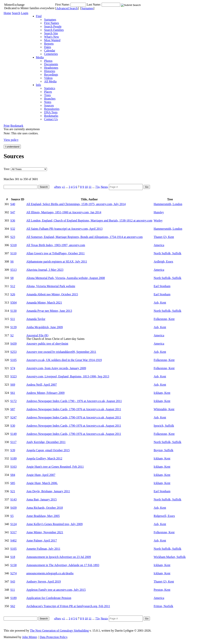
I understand (12, 147)
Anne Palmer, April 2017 (42, 540)
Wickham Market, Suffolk (170, 557)
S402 (13, 540)
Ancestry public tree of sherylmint (47, 344)
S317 (13, 532)
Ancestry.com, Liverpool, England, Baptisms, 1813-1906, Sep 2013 (68, 376)
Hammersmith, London (168, 204)
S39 (13, 450)
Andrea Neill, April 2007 (42, 385)
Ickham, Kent (162, 393)
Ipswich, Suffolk (164, 426)
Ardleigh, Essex (163, 262)
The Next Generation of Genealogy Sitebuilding (59, 631)
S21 (13, 491)
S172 (13, 401)
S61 (13, 393)
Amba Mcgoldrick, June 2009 (45, 327)
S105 (13, 360)
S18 (13, 557)
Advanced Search (67, 8)
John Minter (30, 637)
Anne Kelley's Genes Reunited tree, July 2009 (55, 524)
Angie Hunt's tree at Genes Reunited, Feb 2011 (55, 467)
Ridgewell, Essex (164, 516)
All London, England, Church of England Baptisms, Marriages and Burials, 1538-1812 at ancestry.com (89, 220)
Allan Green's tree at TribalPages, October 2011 (56, 253)
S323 (13, 376)
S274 (13, 573)
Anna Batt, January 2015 (42, 499)
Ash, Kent (160, 303)
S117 (13, 442)
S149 (13, 434)
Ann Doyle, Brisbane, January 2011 (48, 491)
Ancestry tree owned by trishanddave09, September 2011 (61, 352)
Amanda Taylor (36, 319)
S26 (13, 294)
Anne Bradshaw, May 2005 (43, 516)
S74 (13, 368)
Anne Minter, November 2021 (45, 532)
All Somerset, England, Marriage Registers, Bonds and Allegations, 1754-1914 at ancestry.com (85, 237)
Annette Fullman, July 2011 (43, 549)
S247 (13, 417)
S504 (13, 303)
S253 (13, 352)
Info (38, 85)
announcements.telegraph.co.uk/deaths (50, 573)
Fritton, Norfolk (163, 606)
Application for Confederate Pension (49, 598)
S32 (13, 229)
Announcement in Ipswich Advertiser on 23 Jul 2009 (59, 557)
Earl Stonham (162, 286)
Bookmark (17, 126)
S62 (13, 606)
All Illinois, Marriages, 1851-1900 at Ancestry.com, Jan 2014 (64, 212)
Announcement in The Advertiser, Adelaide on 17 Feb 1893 (63, 565)
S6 (12, 262)
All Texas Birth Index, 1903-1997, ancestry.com (56, 245)
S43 (13, 582)
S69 (13, 385)
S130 (13, 311)
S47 (13, 212)
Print (7, 126)
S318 (13, 245)
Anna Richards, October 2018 (45, 508)
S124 (13, 524)
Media (40, 57)
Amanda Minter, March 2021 (44, 303)
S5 (12, 516)
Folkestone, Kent (164, 319)
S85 (13, 483)
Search (16, 13)
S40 (13, 204)
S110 (13, 253)
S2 (12, 335)
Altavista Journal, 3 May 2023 (45, 270)
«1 (63, 187)
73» (98, 187)
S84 (13, 475)
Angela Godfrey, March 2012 (44, 458)
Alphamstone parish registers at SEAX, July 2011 (57, 262)
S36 (13, 220)
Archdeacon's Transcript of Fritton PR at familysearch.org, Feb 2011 (68, 606)
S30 (13, 426)
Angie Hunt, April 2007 (41, 475)
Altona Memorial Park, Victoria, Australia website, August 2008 (66, 278)
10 (86, 187)
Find (39, 16)
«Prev (57, 187)
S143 (13, 499)
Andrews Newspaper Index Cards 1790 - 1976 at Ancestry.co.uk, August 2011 (74, 401)
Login (25, 13)
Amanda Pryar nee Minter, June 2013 (49, 311)
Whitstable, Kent (164, 409)
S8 (12, 278)
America (159, 245)
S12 (13, 286)
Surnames (87, 8)
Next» (104, 187)
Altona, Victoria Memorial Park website (51, 286)
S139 (13, 327)
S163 (13, 467)
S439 (13, 344)
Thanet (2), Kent (164, 237)
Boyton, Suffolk (163, 450)
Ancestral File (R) (37, 335)
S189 (13, 458)
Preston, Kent (162, 590)
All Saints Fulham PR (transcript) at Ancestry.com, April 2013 (64, 229)
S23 (13, 237)
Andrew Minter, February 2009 (45, 393)
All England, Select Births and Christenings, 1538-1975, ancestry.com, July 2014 (76, 204)
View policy (11, 140)
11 (90, 187)
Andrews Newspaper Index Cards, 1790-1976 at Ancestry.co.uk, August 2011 (74, 409)
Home (7, 13)
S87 (13, 409)
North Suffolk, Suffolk (167, 253)
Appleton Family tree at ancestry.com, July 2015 (56, 590)
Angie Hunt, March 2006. (42, 483)
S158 (13, 565)
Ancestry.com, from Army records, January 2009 (56, 368)
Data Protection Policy (53, 637)
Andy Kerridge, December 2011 (46, 442)
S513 (13, 270)
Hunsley (159, 212)
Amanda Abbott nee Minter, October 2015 (52, 294)
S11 (13, 319)
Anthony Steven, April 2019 (44, 582)
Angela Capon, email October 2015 (48, 450)
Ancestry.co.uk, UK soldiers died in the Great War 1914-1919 (64, 360)
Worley (158, 220)
